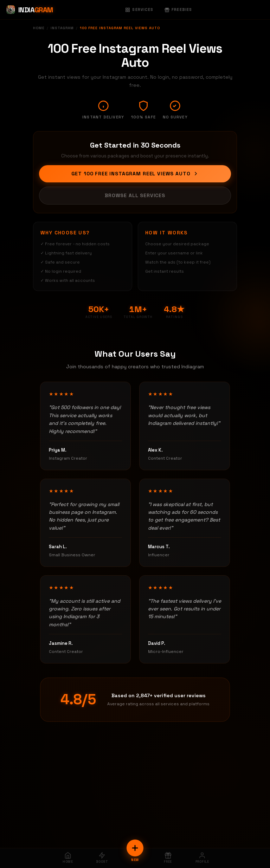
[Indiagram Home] (29, 10)
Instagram (62, 28)
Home (39, 28)
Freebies (178, 9)
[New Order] (135, 848)
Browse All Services (135, 195)
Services (139, 9)
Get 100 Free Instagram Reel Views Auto (135, 174)
